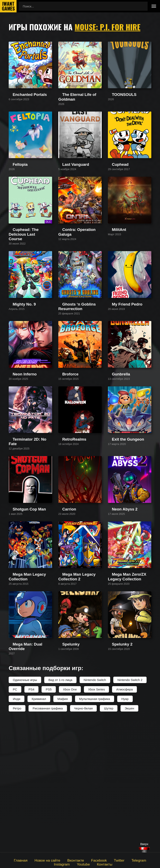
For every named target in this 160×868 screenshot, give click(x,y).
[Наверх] (144, 850)
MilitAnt (113, 277)
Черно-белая (84, 839)
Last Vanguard (68, 195)
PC (15, 820)
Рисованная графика (48, 839)
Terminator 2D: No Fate (25, 529)
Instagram (143, 860)
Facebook (86, 860)
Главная (16, 860)
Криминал (39, 829)
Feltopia (14, 195)
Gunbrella (115, 446)
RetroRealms (67, 529)
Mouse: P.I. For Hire (109, 27)
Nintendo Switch (95, 810)
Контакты (92, 864)
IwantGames (8, 6)
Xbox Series (96, 820)
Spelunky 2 (116, 780)
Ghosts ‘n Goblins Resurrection (80, 364)
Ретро (17, 839)
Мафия (63, 829)
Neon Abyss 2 (118, 611)
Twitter (105, 860)
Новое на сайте (40, 860)
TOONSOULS (118, 112)
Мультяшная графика (95, 829)
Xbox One (70, 820)
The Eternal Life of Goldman (78, 112)
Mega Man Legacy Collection (29, 693)
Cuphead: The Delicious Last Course (29, 279)
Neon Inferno (18, 446)
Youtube (73, 864)
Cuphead (114, 195)
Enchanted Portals (21, 112)
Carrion (63, 611)
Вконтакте (65, 860)
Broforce (64, 446)
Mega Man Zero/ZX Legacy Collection (127, 695)
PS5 (49, 820)
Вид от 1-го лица (60, 810)
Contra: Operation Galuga (76, 277)
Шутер (109, 839)
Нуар (125, 829)
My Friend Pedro (119, 364)
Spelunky (65, 780)
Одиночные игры (25, 810)
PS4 (31, 820)
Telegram (123, 860)
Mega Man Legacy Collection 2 (80, 693)
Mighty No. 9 (17, 364)
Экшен (129, 839)
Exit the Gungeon (120, 529)
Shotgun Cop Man (21, 611)
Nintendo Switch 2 (130, 810)
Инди (17, 829)
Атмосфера (124, 820)
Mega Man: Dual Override (26, 780)
